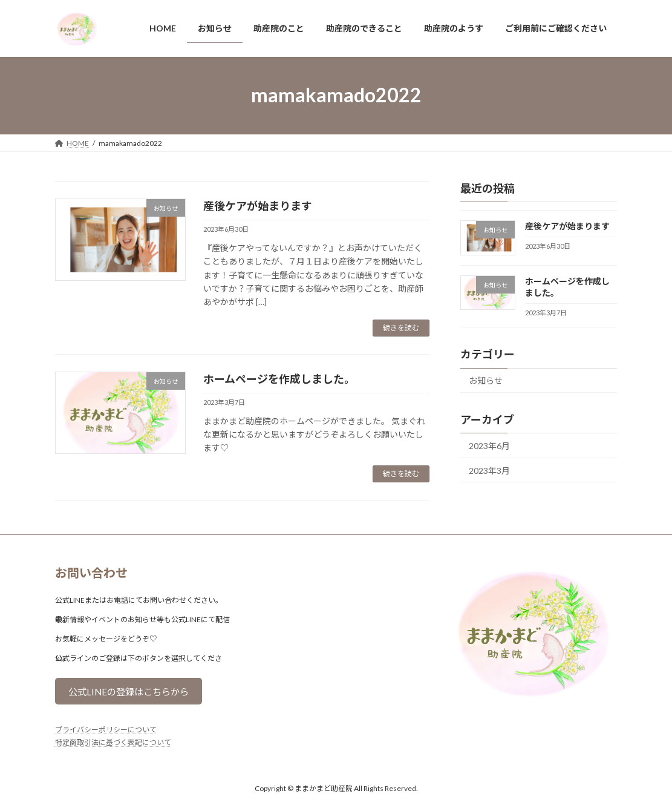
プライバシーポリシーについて (106, 731)
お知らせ (486, 380)
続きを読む (401, 328)
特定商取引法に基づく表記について (113, 744)
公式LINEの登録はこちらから (133, 692)
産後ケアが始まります (258, 206)
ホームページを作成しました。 (279, 379)
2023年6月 (489, 446)
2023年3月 (489, 470)
